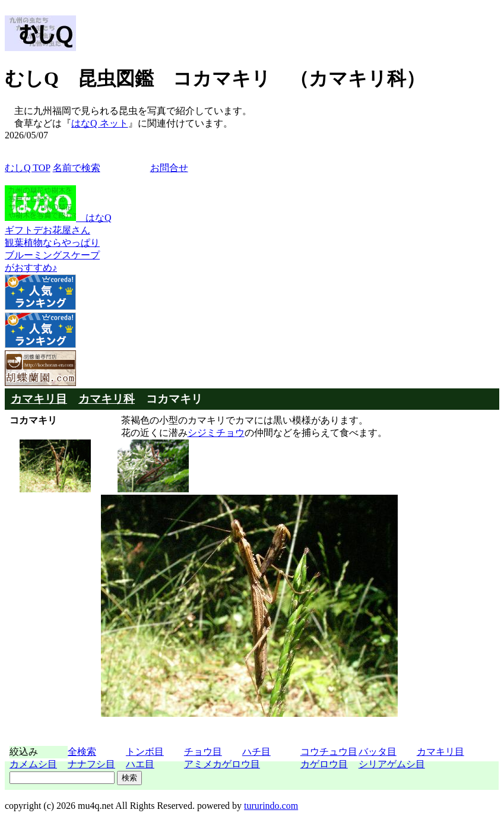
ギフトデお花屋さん (47, 230)
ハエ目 (140, 764)
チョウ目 (203, 752)
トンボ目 (145, 752)
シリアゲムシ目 (392, 764)
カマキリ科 (107, 399)
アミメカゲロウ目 (222, 764)
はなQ (58, 218)
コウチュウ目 (329, 752)
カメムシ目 (33, 764)
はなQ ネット (100, 123)
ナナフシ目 (91, 764)
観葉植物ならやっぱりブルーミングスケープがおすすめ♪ (52, 255)
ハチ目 (256, 752)
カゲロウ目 (324, 764)
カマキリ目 (39, 399)
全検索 (82, 752)
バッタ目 (378, 752)
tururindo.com (271, 806)
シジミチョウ (216, 433)
